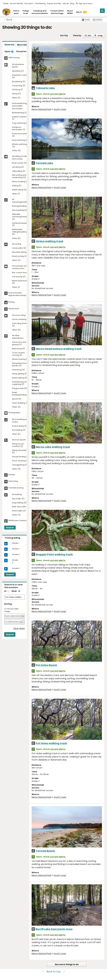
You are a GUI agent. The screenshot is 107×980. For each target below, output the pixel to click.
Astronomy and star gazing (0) (21, 343)
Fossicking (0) (18, 370)
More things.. (24, 45)
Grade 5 (16, 568)
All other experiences (18, 337)
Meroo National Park (41, 109)
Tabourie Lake (45, 88)
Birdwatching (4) (20, 113)
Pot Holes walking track (51, 743)
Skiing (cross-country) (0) (18, 445)
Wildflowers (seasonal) (19, 520)
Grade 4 (15, 561)
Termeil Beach (45, 851)
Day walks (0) (18, 499)
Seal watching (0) (20, 140)
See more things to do (67, 964)
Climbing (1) (17, 90)
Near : (15, 591)
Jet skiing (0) (18, 167)
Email (99, 20)
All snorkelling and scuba (20, 421)
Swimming (13, 481)
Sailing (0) (17, 186)
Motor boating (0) (20, 182)
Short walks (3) (19, 511)
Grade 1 (15, 543)
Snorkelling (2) (19, 430)
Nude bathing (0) (20, 378)
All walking (17, 494)
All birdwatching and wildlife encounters (19, 106)
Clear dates (19, 628)
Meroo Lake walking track (53, 447)
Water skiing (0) (19, 190)
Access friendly (16, 3)
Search (10, 528)
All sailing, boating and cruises (20, 157)
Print (87, 20)
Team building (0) (20, 403)
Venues (66, 3)
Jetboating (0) (19, 171)
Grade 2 (16, 549)
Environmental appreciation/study (17, 294)
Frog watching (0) (20, 123)
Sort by (64, 35)
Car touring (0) (19, 277)
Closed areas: (24, 52)
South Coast (60, 109)
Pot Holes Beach (46, 665)
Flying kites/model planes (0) (20, 365)
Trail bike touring (16, 488)
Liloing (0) (16, 94)
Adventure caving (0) (20, 76)
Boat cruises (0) (19, 163)
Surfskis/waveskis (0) (20, 224)
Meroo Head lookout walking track (59, 349)
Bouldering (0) (19, 82)
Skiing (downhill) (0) (20, 452)
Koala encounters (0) (20, 135)
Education (29, 3)
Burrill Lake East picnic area (54, 929)
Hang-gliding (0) (20, 374)
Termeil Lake (44, 163)
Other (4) (16, 515)
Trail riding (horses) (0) (21, 325)
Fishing (11, 302)
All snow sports (19, 440)
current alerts (58, 94)
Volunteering (40, 3)
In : (6, 591)
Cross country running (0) (18, 354)
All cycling (17, 244)
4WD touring (14, 58)
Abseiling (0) (18, 71)
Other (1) (16, 194)
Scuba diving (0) (20, 426)
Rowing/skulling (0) (21, 206)
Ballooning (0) (18, 349)
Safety (6, 3)
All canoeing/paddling (21, 201)
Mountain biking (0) (21, 252)
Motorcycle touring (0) (21, 282)
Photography (14, 413)
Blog (72, 3)
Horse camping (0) (21, 319)
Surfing (12, 475)
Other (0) (16, 98)
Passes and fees (54, 3)
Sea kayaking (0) (20, 210)
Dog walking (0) (19, 503)
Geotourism (14, 309)
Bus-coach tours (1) (21, 273)
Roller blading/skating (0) (21, 394)
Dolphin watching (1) (20, 118)
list (89, 35)
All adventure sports (18, 66)
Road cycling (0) (20, 256)
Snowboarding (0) (20, 457)
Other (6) (16, 238)
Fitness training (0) (20, 359)
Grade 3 (16, 554)
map (100, 35)
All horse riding (19, 315)
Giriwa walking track (50, 241)
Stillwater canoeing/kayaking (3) (21, 217)
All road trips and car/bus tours (20, 267)
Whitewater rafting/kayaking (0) (20, 232)
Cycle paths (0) (19, 248)
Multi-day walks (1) (20, 507)
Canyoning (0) (19, 86)
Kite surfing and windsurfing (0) (19, 176)
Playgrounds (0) (19, 388)
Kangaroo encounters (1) (19, 128)
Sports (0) (17, 399)
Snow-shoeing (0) (20, 461)
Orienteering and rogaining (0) (20, 383)
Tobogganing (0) (20, 465)
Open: (9, 52)
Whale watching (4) (19, 146)
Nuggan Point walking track (54, 554)
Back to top (53, 972)
